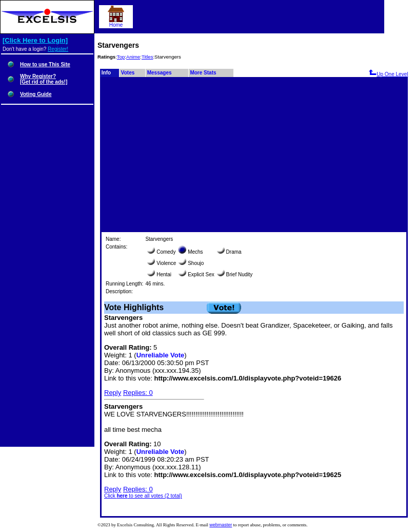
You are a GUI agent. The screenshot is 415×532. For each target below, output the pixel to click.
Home (116, 23)
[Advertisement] (254, 154)
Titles (147, 57)
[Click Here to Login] (35, 40)
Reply (113, 393)
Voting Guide (36, 94)
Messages (160, 73)
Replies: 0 (138, 393)
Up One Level (388, 74)
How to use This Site (45, 64)
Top (121, 57)
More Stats (203, 73)
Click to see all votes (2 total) (143, 496)
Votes (128, 73)
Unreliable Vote (161, 355)
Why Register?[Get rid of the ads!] (44, 79)
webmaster (221, 525)
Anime (133, 57)
